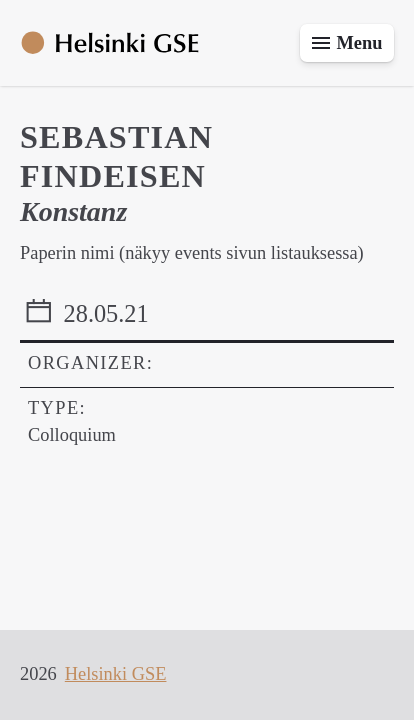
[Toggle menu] (347, 43)
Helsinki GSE (116, 674)
